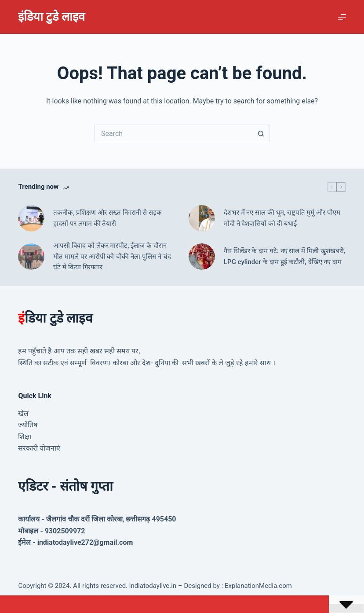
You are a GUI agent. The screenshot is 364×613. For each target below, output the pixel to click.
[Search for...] (173, 133)
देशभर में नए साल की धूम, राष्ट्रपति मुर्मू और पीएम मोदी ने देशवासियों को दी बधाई (282, 218)
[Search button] (261, 133)
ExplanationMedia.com (257, 586)
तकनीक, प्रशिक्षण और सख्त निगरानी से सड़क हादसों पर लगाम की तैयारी (107, 218)
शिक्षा (25, 437)
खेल (23, 413)
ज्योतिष (28, 425)
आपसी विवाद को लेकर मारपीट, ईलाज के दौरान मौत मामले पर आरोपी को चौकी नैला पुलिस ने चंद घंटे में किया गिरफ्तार (112, 257)
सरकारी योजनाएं (39, 448)
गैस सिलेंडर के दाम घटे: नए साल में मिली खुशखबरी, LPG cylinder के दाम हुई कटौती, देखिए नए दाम (284, 256)
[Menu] (342, 17)
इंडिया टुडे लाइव (51, 17)
